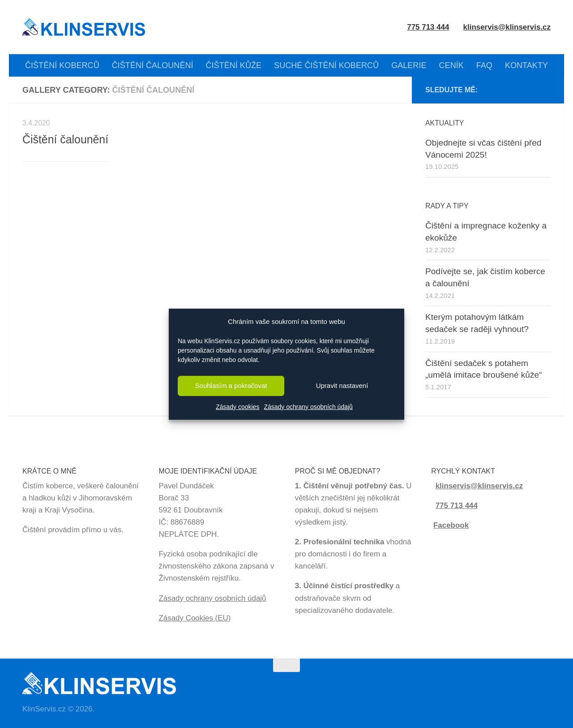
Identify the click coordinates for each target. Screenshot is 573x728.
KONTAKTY (526, 65)
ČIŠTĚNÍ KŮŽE (234, 65)
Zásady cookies (237, 407)
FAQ (484, 65)
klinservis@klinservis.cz (507, 27)
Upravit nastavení (342, 386)
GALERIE (409, 65)
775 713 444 (457, 506)
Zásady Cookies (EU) (195, 618)
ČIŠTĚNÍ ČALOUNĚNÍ (153, 65)
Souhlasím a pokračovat (231, 386)
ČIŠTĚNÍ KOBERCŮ (62, 65)
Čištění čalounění (65, 139)
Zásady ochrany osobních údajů (308, 407)
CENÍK (451, 65)
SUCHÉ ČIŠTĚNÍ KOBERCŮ (326, 65)
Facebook (451, 525)
